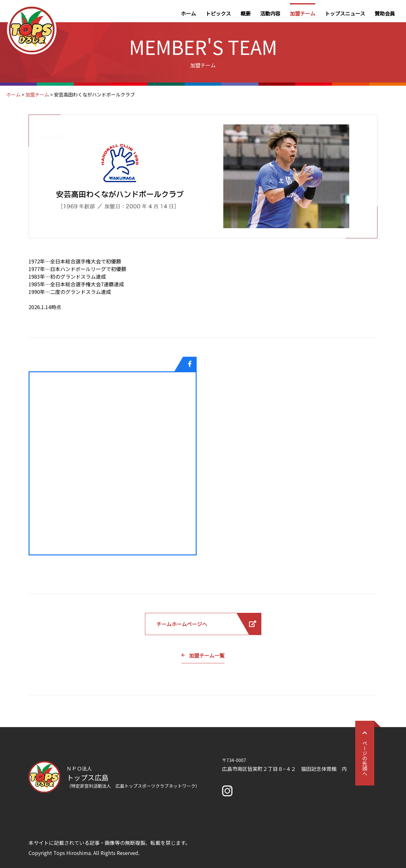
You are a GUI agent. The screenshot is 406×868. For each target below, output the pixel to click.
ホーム (188, 13)
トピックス (218, 13)
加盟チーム (303, 13)
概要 (246, 13)
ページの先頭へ (365, 753)
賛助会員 (385, 13)
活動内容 (270, 13)
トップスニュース (345, 13)
